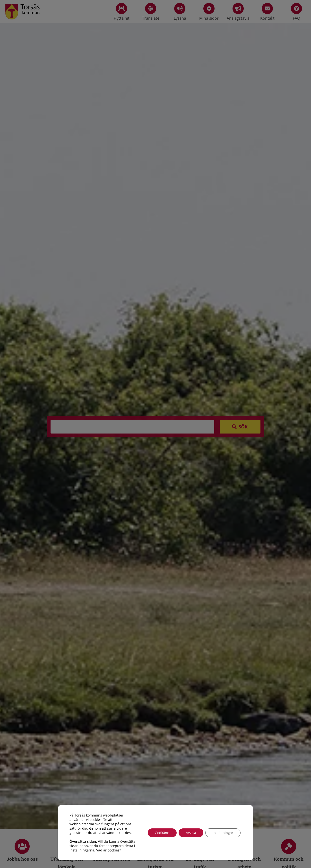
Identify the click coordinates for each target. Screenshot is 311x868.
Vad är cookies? (109, 850)
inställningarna (82, 850)
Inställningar (223, 833)
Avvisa (191, 833)
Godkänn (162, 833)
